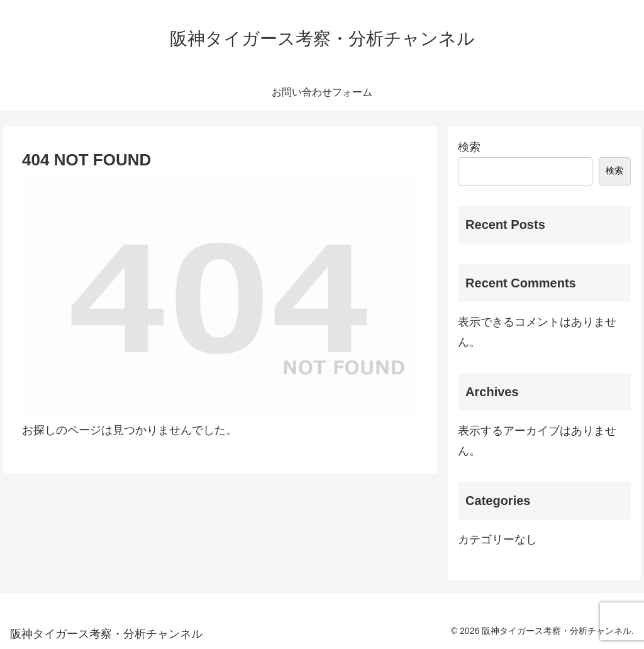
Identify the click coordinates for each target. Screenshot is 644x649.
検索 (469, 147)
